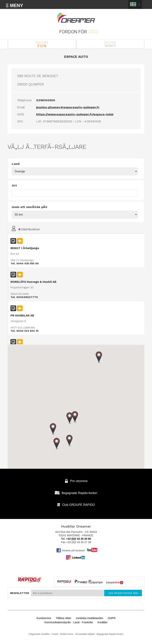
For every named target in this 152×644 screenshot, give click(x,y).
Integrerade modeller (39, 634)
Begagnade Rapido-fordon (110, 634)
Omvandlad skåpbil (85, 634)
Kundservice (44, 618)
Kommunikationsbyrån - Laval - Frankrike (69, 622)
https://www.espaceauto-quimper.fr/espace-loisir (75, 114)
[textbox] (75, 193)
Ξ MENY (14, 5)
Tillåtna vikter (64, 618)
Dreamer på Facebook (70, 550)
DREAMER (42, 44)
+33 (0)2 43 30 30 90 (79, 539)
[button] (57, 444)
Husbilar (76, 18)
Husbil (55, 634)
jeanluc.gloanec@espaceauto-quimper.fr (68, 107)
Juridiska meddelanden (90, 618)
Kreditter (103, 622)
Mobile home (67, 634)
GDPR (112, 618)
